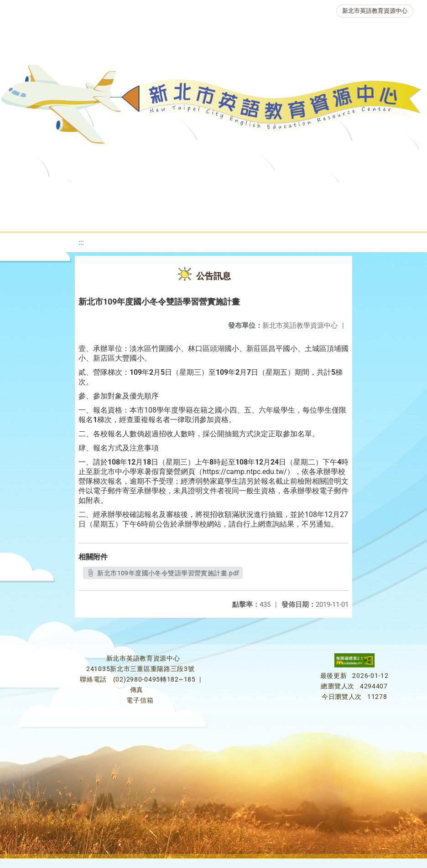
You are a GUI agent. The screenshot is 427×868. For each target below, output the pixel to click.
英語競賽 (94, 216)
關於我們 (52, 194)
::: (81, 242)
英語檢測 (365, 194)
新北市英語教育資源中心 (375, 11)
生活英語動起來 (208, 216)
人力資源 (146, 216)
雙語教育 (270, 216)
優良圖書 (312, 194)
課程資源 (145, 194)
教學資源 (197, 194)
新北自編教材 (255, 194)
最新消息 (104, 194)
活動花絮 (322, 216)
